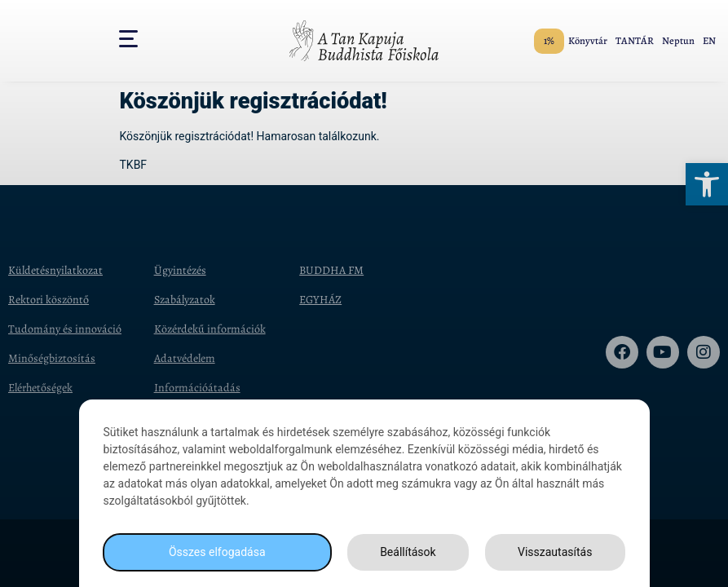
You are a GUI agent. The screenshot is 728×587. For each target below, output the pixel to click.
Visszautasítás (555, 552)
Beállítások (408, 552)
